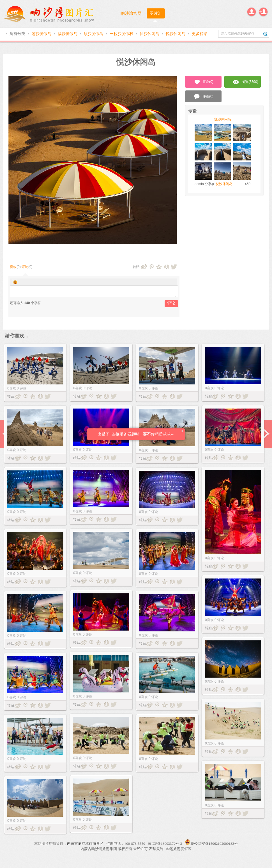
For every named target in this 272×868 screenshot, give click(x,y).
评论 (25, 267)
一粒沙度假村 (122, 34)
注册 (263, 12)
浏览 (246, 82)
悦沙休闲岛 (176, 34)
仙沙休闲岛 (150, 34)
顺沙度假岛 (94, 34)
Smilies (15, 282)
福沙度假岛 (68, 34)
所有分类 (18, 34)
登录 (252, 12)
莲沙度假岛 (42, 34)
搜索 (265, 34)
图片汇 (156, 13)
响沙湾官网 (131, 13)
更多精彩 (200, 34)
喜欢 (13, 267)
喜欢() (203, 82)
